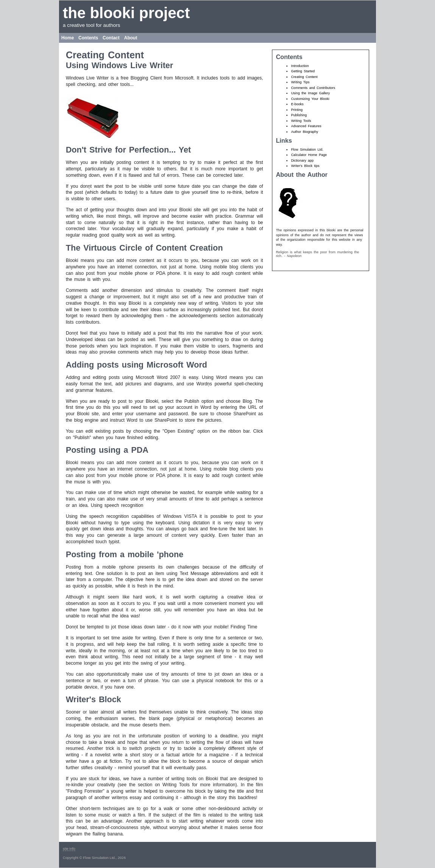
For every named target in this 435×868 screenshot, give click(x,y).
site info (69, 849)
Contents (88, 38)
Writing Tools (301, 121)
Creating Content (304, 77)
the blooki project (126, 13)
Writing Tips (300, 82)
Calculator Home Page (309, 155)
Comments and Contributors (313, 88)
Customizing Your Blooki (310, 99)
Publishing (299, 115)
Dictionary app (302, 161)
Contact (111, 38)
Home (68, 38)
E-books (297, 104)
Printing (297, 110)
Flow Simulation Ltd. (307, 150)
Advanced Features (306, 126)
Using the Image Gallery (310, 93)
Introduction (300, 66)
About (131, 38)
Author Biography (304, 132)
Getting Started (303, 71)
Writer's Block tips (305, 166)
